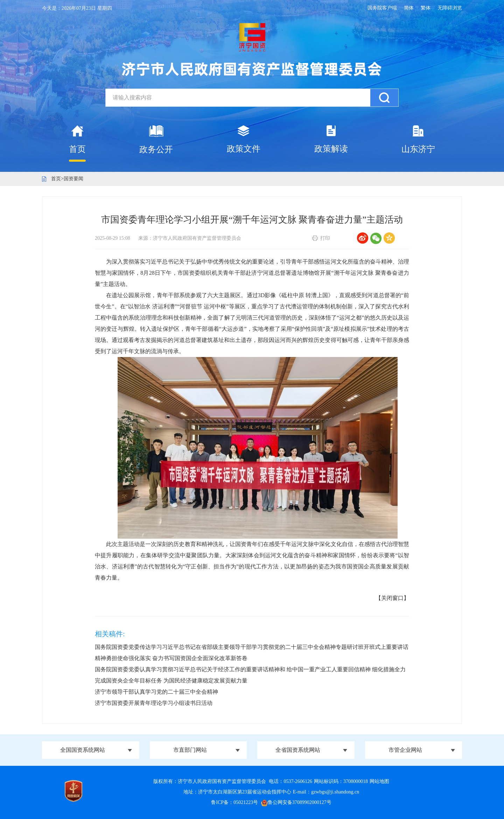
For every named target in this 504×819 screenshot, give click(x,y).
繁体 (426, 8)
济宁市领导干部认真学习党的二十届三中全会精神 (156, 692)
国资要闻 (73, 179)
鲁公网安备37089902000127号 (296, 802)
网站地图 (379, 781)
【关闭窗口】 (392, 598)
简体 (409, 8)
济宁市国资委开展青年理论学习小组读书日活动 (154, 703)
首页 (56, 179)
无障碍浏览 (450, 8)
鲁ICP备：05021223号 (234, 802)
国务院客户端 (382, 8)
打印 (325, 238)
